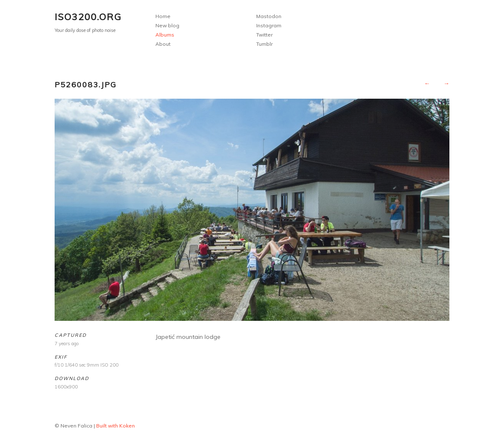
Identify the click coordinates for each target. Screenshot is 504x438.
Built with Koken (115, 426)
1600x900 (66, 387)
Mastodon (269, 16)
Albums (165, 35)
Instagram (269, 25)
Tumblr (264, 44)
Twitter (264, 35)
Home (163, 16)
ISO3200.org (88, 17)
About (163, 44)
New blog (167, 25)
